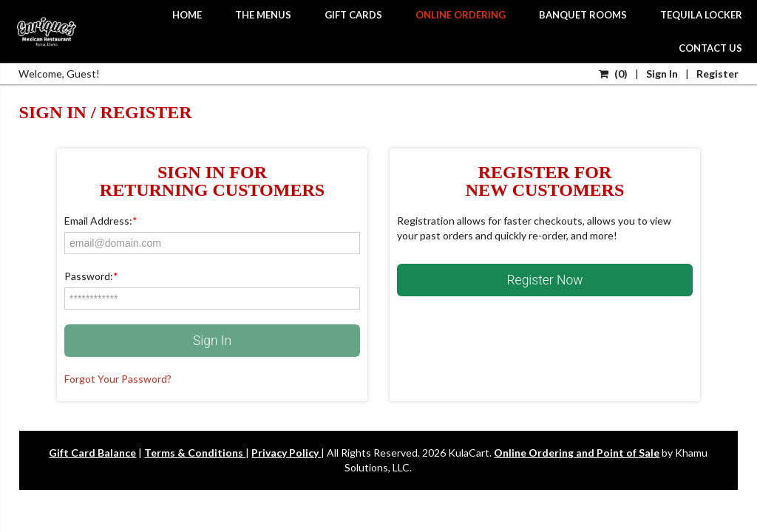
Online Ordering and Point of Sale (577, 453)
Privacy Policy (286, 453)
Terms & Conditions (195, 453)
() (613, 74)
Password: (91, 276)
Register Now (545, 280)
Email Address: (101, 221)
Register (717, 74)
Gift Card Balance (92, 453)
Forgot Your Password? (118, 379)
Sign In (662, 74)
